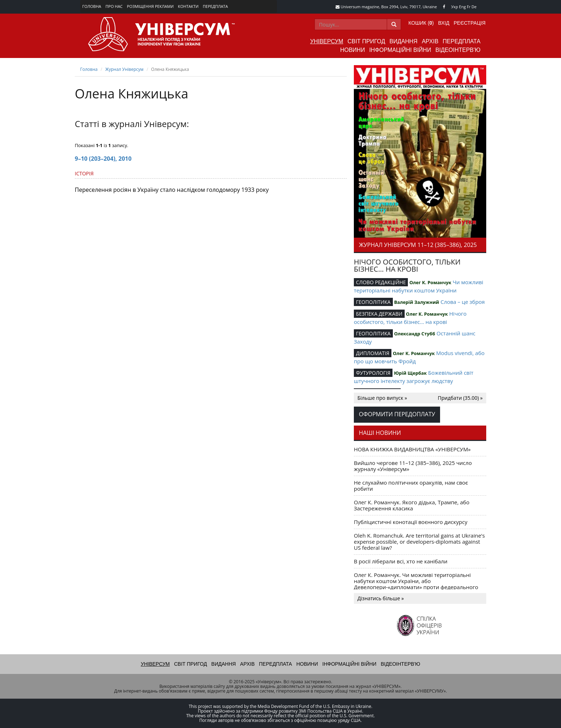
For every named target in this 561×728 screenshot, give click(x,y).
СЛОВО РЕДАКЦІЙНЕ (381, 282)
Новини (353, 50)
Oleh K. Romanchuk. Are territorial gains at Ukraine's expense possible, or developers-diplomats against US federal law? (419, 542)
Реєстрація (470, 23)
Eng (462, 7)
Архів (430, 41)
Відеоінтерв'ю (458, 50)
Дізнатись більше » (381, 598)
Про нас (114, 6)
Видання (404, 41)
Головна (92, 6)
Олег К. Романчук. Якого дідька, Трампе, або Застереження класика (412, 505)
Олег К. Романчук (430, 282)
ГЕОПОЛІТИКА (373, 302)
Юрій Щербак (410, 373)
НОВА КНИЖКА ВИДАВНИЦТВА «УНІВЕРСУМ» (412, 449)
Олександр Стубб (414, 334)
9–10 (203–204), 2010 (103, 159)
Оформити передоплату (397, 414)
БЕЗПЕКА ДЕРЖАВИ (379, 314)
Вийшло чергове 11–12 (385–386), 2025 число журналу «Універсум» (413, 466)
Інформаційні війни (400, 50)
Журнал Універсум (124, 69)
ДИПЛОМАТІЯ (373, 353)
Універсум (327, 41)
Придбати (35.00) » (460, 398)
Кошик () (421, 23)
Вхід (444, 23)
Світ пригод (366, 41)
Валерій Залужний (416, 302)
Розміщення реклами (150, 6)
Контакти (188, 6)
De (474, 7)
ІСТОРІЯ (84, 173)
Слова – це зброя (463, 302)
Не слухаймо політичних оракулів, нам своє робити (411, 486)
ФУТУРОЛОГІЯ (373, 373)
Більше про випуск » (382, 398)
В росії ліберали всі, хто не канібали (401, 561)
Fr (469, 7)
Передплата (215, 6)
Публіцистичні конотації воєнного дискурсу (411, 522)
